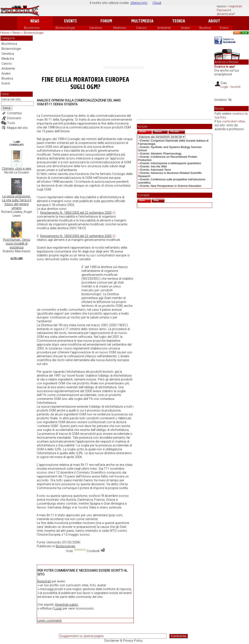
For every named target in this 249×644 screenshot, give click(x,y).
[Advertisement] (123, 51)
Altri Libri (17, 258)
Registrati (235, 6)
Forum (106, 21)
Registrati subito (67, 605)
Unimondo (54, 542)
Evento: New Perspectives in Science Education (171, 186)
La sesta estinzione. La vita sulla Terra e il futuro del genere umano (17, 202)
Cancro (141, 28)
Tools (11, 123)
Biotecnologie (65, 28)
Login (58, 608)
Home (5, 33)
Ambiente (164, 28)
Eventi (70, 21)
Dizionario (14, 118)
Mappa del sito (17, 128)
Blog (159, 200)
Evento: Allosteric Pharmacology (161, 154)
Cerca (7, 108)
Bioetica (205, 28)
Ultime (146, 131)
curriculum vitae (234, 121)
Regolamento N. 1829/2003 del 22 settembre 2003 (76, 236)
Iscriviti (236, 87)
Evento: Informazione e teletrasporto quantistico (171, 163)
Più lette (178, 131)
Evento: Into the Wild (154, 166)
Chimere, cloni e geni (17, 168)
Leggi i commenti (49, 621)
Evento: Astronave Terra (156, 170)
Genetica (96, 28)
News (35, 21)
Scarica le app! (224, 67)
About (214, 21)
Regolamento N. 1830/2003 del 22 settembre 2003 (76, 213)
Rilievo (161, 131)
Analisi (186, 28)
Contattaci (15, 113)
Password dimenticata (225, 12)
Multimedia (142, 21)
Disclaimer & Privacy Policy (123, 641)
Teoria (179, 21)
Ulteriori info (139, 3)
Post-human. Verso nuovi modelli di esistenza (17, 243)
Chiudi (157, 3)
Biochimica (32, 28)
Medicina (119, 28)
